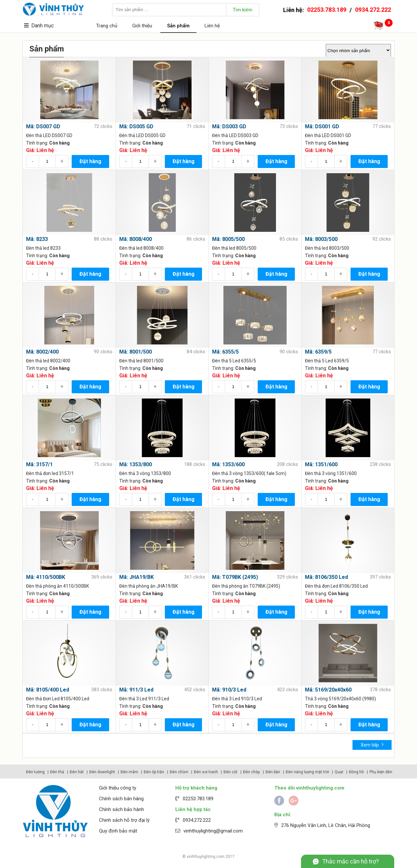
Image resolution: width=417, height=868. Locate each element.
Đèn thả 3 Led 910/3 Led (237, 699)
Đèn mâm (129, 772)
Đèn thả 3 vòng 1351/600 (331, 473)
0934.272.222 (373, 10)
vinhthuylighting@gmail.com (213, 831)
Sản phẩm (178, 26)
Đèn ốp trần (154, 772)
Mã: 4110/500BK (46, 577)
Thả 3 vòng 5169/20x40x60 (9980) (340, 699)
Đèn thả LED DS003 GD (235, 135)
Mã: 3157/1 (39, 464)
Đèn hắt (77, 772)
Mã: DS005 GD (136, 126)
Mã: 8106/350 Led (326, 577)
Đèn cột (230, 772)
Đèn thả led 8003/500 (327, 248)
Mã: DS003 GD (229, 126)
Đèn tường (35, 772)
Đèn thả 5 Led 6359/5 (327, 361)
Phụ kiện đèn (381, 772)
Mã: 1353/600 (228, 464)
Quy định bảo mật (118, 831)
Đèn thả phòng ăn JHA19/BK (149, 586)
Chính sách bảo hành (122, 809)
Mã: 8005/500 (228, 239)
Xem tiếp (372, 744)
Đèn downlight (102, 772)
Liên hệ (212, 26)
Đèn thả (57, 772)
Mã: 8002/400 (42, 352)
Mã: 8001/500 (136, 352)
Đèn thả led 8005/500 (234, 248)
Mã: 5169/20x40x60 (328, 690)
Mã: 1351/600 (321, 464)
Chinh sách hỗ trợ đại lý (124, 820)
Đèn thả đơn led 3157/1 (50, 473)
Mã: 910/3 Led (229, 690)
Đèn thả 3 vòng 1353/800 (145, 473)
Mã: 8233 (37, 239)
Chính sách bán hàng (121, 799)
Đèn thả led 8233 (43, 248)
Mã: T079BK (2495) (235, 577)
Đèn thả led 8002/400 (48, 361)
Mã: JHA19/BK (137, 577)
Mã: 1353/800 (136, 464)
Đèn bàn (273, 772)
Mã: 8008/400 (136, 239)
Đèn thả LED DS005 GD (142, 135)
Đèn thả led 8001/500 (141, 361)
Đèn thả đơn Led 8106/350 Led (336, 586)
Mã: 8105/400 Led (48, 690)
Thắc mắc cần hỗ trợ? (351, 861)
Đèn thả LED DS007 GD (49, 135)
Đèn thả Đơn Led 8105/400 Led (58, 699)
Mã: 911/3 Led (136, 690)
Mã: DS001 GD (322, 126)
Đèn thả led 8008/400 (141, 248)
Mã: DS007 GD (43, 126)
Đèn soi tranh (206, 772)
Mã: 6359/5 (318, 352)
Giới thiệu (142, 26)
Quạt (339, 772)
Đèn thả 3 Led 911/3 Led (144, 699)
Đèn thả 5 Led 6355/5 (234, 361)
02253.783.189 (327, 10)
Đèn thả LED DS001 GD (328, 135)
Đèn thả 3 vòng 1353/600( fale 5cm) (249, 473)
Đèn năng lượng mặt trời (307, 772)
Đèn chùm (179, 772)
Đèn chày (252, 772)
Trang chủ (107, 26)
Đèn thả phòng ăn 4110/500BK (58, 586)
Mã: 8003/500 (321, 239)
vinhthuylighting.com (206, 857)
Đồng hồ (356, 772)
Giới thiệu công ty (118, 788)
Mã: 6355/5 (225, 352)
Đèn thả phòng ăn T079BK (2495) (246, 586)
